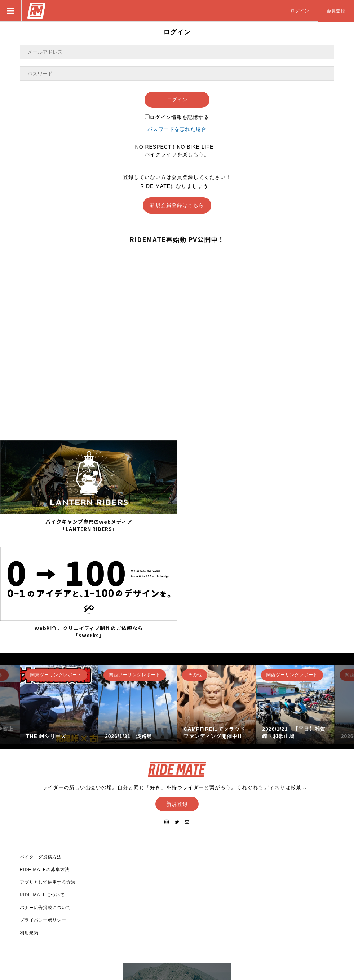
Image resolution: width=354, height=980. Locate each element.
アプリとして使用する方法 (48, 773)
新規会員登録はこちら (177, 205)
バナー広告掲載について (46, 798)
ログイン (300, 11)
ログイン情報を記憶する (177, 117)
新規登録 (177, 695)
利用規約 (29, 823)
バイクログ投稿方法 (41, 748)
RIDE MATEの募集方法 (45, 760)
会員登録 (336, 11)
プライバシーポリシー (43, 811)
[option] (59, 595)
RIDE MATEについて (42, 786)
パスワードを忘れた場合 (177, 129)
